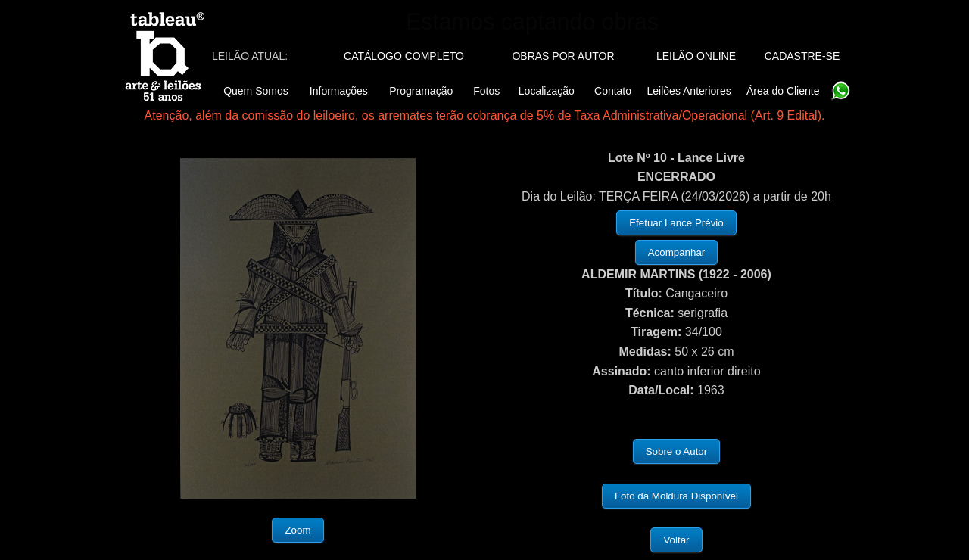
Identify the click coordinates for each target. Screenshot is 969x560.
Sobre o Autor (677, 451)
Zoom (298, 530)
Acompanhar (677, 252)
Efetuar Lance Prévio (676, 223)
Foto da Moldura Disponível (676, 496)
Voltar (676, 540)
